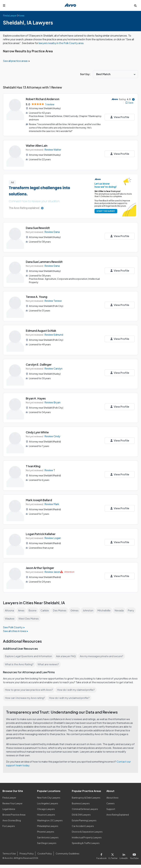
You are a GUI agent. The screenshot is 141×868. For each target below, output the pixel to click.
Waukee (20, 618)
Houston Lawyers (46, 818)
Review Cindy (53, 436)
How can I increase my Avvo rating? (25, 701)
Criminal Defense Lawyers (85, 812)
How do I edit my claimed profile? (77, 693)
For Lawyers (9, 829)
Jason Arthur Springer (40, 567)
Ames (22, 610)
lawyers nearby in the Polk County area (64, 43)
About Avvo (112, 801)
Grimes (76, 610)
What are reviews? (48, 664)
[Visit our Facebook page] (103, 859)
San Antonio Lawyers (48, 841)
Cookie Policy (44, 857)
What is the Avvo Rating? (19, 664)
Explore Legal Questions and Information (29, 656)
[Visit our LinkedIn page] (124, 859)
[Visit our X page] (114, 859)
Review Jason (52, 571)
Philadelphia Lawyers (48, 829)
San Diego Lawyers (47, 846)
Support (111, 812)
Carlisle (45, 610)
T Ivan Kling (33, 466)
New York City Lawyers (49, 801)
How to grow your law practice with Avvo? (29, 693)
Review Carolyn (54, 368)
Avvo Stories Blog (12, 824)
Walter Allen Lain (37, 145)
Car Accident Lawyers (83, 829)
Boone (33, 610)
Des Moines (61, 610)
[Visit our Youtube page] (134, 859)
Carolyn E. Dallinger (39, 364)
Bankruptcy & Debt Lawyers (86, 801)
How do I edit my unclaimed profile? (70, 701)
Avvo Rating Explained (118, 818)
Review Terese (53, 300)
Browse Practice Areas (14, 818)
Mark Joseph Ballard (39, 500)
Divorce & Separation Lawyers (87, 835)
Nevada (121, 610)
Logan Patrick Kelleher (41, 533)
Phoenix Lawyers (46, 835)
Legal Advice (9, 812)
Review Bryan (52, 402)
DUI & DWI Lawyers (81, 818)
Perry (8, 618)
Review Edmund (54, 334)
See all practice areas (16, 61)
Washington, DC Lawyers (50, 824)
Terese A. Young (37, 296)
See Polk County (13, 627)
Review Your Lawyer (13, 807)
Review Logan (53, 537)
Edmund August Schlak (41, 330)
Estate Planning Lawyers (84, 824)
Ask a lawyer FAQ (67, 656)
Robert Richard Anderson (43, 99)
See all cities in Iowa (14, 631)
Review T (50, 470)
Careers (111, 807)
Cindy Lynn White (37, 432)
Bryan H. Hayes (36, 398)
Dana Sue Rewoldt (38, 228)
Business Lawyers (81, 807)
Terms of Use (9, 857)
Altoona (9, 610)
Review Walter (53, 149)
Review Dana (52, 232)
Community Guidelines (67, 857)
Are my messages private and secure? (103, 656)
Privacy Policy (26, 857)
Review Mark (52, 504)
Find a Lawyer (9, 801)
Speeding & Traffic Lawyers (86, 846)
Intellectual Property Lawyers (87, 841)
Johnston (90, 610)
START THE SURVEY (105, 211)
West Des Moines (39, 618)
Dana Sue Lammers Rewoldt (45, 262)
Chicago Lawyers (46, 812)
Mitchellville (106, 610)
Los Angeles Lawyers (48, 807)
